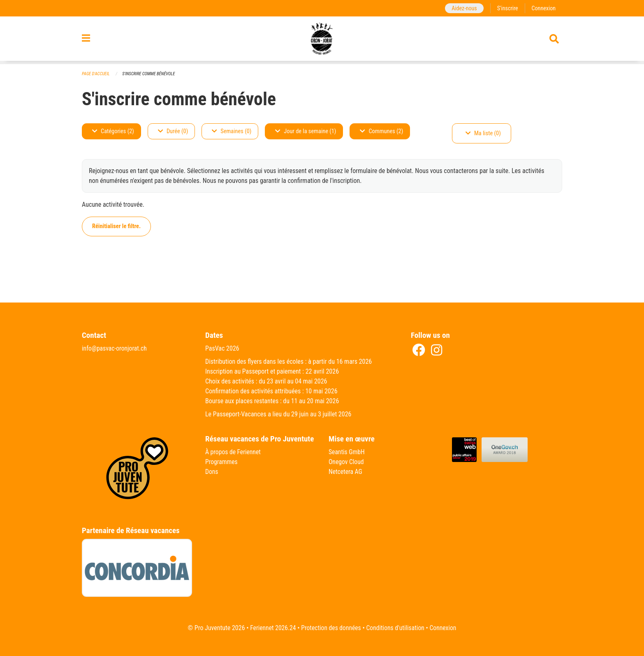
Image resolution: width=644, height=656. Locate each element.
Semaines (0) (232, 131)
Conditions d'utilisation (396, 628)
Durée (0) (173, 131)
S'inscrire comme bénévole (150, 74)
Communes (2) (381, 131)
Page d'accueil (96, 74)
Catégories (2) (113, 131)
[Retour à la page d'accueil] (322, 40)
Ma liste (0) (483, 133)
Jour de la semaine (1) (306, 131)
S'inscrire (507, 8)
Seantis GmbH (347, 452)
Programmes (222, 462)
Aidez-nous (463, 8)
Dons (212, 472)
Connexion (543, 8)
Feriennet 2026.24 (271, 628)
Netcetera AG (346, 472)
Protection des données (330, 628)
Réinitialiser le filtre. (116, 226)
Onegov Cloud (347, 462)
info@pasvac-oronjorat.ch (115, 348)
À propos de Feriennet (234, 452)
